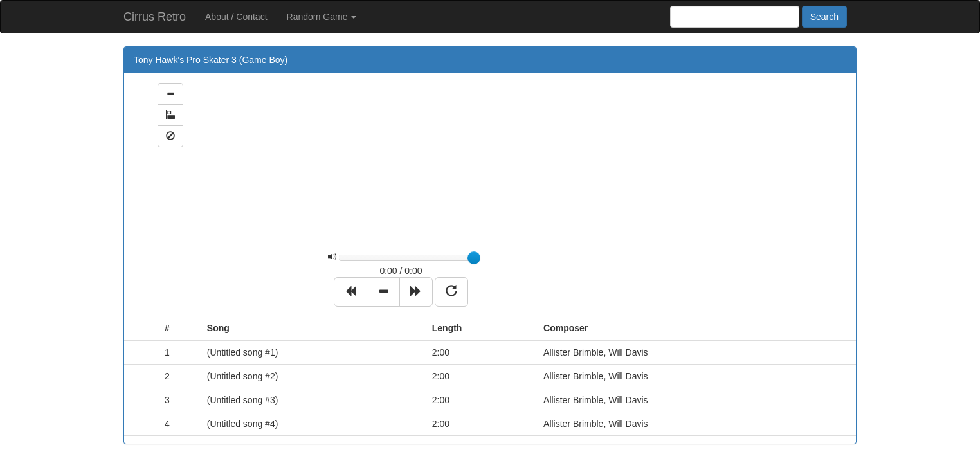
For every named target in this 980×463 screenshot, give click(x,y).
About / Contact (236, 17)
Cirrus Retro (155, 17)
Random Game (322, 17)
